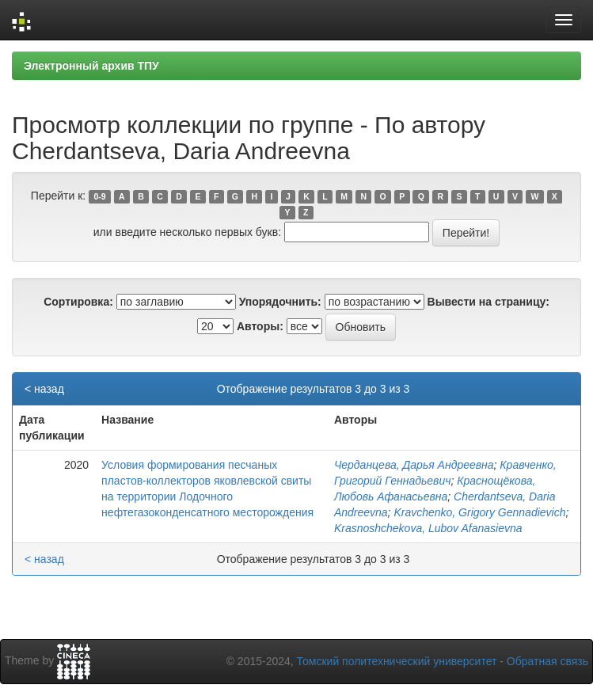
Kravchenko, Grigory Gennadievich (479, 512)
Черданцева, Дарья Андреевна (414, 465)
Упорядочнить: (280, 302)
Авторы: (260, 326)
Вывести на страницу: (488, 302)
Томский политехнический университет (397, 661)
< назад (44, 389)
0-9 (99, 196)
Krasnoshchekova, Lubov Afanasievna (428, 528)
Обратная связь (547, 661)
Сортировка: (78, 302)
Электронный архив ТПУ (91, 66)
